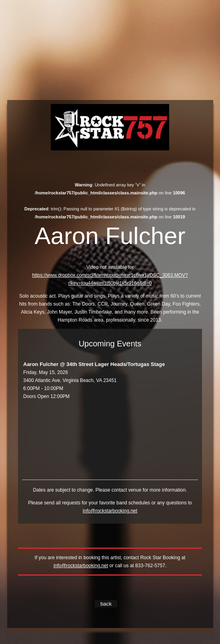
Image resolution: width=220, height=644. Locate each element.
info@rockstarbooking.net (110, 511)
